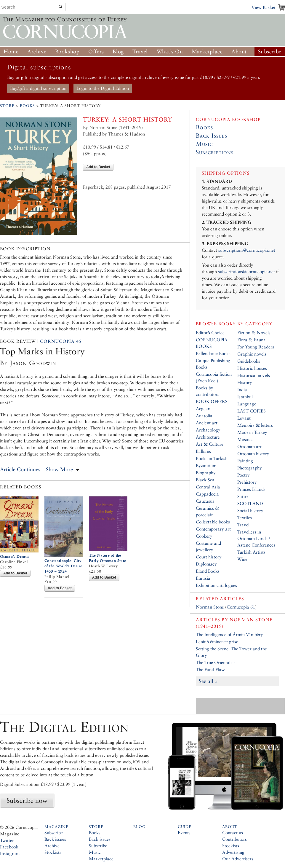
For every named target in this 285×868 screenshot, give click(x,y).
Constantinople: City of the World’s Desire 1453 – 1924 (63, 566)
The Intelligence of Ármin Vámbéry (229, 634)
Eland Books (208, 571)
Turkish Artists (251, 552)
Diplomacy (206, 564)
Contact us (233, 833)
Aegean (203, 408)
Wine (242, 559)
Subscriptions (215, 152)
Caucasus (205, 501)
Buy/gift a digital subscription (38, 88)
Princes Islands (251, 489)
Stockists (53, 852)
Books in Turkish (212, 458)
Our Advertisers (238, 859)
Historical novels (254, 375)
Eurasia (203, 578)
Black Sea (205, 480)
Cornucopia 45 (61, 341)
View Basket (264, 7)
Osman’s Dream (14, 556)
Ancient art (207, 423)
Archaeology (208, 430)
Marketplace (207, 51)
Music (204, 144)
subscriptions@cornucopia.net (247, 250)
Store (7, 106)
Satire (243, 496)
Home (11, 51)
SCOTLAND (250, 503)
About (239, 51)
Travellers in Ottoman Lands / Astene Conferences (256, 538)
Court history (209, 557)
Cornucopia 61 (241, 607)
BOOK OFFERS (212, 401)
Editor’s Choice (210, 333)
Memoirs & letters (255, 425)
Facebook (9, 847)
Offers (96, 51)
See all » (208, 681)
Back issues (55, 839)
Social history (250, 511)
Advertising (233, 852)
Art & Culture (210, 444)
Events (184, 833)
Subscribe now (27, 800)
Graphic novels (252, 354)
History (245, 382)
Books (27, 106)
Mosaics (245, 439)
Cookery (204, 536)
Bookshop (67, 51)
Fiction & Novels (254, 333)
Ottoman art (249, 446)
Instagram (10, 853)
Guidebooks (249, 361)
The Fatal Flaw (210, 669)
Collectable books (213, 522)
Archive (37, 51)
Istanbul (245, 397)
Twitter (7, 840)
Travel (140, 51)
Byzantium (206, 465)
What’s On (170, 51)
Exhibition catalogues (216, 585)
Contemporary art (213, 529)
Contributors (234, 839)
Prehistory (247, 482)
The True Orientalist (215, 662)
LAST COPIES (252, 411)
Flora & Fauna (252, 340)
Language (247, 404)
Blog (118, 51)
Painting (245, 461)
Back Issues (212, 136)
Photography (250, 468)
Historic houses (252, 368)
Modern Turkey (252, 432)
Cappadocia (207, 494)
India (242, 390)
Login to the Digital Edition (103, 88)
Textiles (245, 518)
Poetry (244, 475)
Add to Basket (98, 167)
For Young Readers (256, 347)
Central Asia (208, 487)
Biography (206, 473)
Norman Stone (210, 607)
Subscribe (270, 51)
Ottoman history (253, 454)
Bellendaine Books (213, 353)
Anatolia (204, 416)
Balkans (203, 451)
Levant (244, 418)
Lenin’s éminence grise (217, 642)
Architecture (208, 437)
